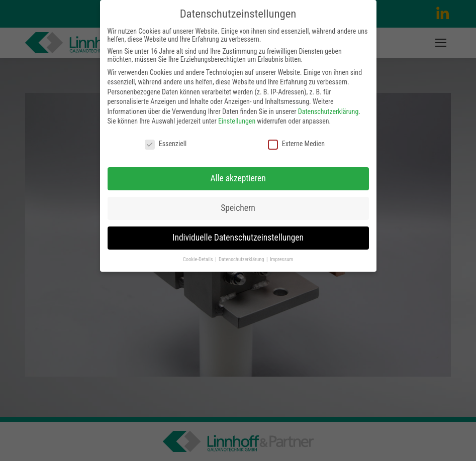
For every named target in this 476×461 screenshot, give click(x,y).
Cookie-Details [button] (199, 259)
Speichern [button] (238, 208)
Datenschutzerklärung (328, 111)
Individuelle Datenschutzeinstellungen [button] (238, 238)
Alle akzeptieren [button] (238, 178)
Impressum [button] (281, 259)
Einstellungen (237, 121)
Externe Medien (296, 144)
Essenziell (166, 144)
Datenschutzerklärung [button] (242, 259)
